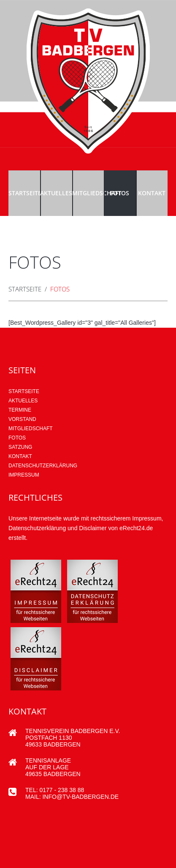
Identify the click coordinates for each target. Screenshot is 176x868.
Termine (20, 410)
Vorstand (22, 419)
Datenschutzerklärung (43, 466)
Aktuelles (56, 193)
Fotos (120, 193)
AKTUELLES (23, 401)
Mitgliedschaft (88, 193)
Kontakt (152, 193)
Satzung (20, 447)
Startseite (24, 193)
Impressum (24, 475)
